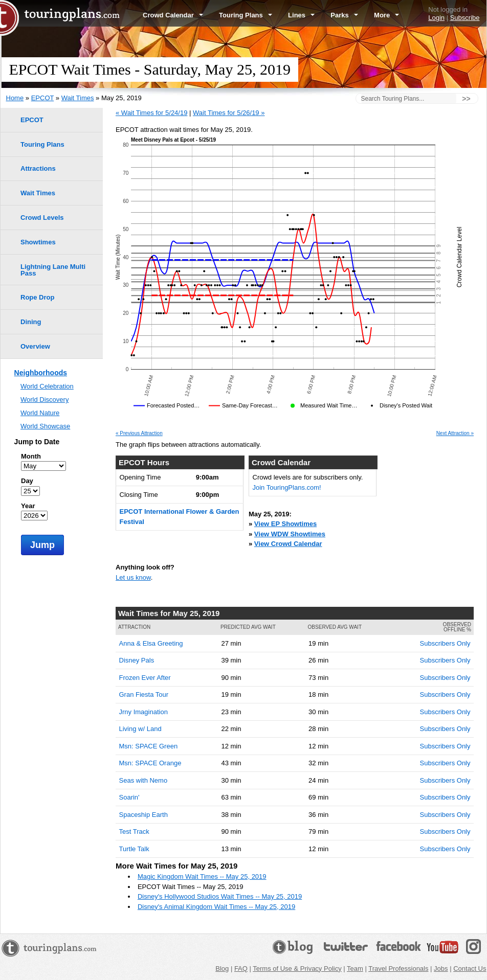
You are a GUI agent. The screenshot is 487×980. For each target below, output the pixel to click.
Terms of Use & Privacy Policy (297, 968)
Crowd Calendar (173, 15)
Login (436, 18)
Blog (222, 968)
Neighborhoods (41, 373)
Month (31, 456)
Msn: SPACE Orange (150, 763)
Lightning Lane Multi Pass (53, 270)
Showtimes (38, 242)
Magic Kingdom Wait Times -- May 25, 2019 (202, 876)
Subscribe (465, 18)
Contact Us (470, 968)
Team (355, 968)
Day (27, 481)
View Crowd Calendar (288, 544)
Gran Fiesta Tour (144, 694)
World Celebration (47, 386)
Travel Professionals (398, 968)
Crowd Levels (42, 218)
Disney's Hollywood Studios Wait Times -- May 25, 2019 (220, 896)
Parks (344, 15)
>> (466, 99)
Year (28, 506)
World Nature (40, 413)
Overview (35, 346)
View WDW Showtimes (290, 534)
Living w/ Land (140, 729)
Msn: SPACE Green (149, 746)
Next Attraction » (455, 434)
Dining (31, 322)
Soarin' (129, 797)
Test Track (134, 831)
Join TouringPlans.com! (287, 487)
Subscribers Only (445, 643)
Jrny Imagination (143, 712)
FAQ (241, 968)
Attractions (38, 168)
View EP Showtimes (285, 524)
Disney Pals (137, 660)
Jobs (441, 968)
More (386, 15)
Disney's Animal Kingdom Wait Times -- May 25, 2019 (216, 907)
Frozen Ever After (145, 678)
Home (15, 98)
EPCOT (43, 98)
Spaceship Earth (143, 815)
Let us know (133, 577)
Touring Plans (246, 15)
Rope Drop (37, 297)
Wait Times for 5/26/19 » (229, 113)
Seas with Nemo (143, 780)
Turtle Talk (134, 849)
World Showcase (45, 426)
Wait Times (78, 98)
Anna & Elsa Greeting (151, 643)
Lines (301, 15)
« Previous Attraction (139, 434)
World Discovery (45, 400)
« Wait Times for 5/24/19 (151, 113)
